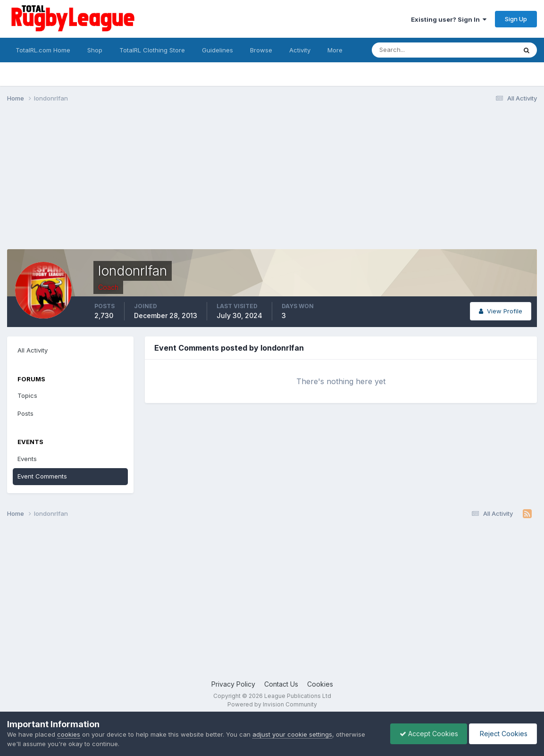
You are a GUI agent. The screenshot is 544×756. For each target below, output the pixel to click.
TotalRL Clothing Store (152, 50)
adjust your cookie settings (292, 734)
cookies (69, 734)
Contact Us (281, 684)
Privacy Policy (233, 684)
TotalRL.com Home (43, 50)
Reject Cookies (502, 734)
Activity (300, 50)
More (335, 50)
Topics (27, 395)
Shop (95, 50)
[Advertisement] (179, 183)
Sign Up (516, 19)
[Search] (418, 50)
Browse (261, 50)
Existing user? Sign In (449, 19)
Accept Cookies (427, 734)
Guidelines (218, 50)
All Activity (33, 350)
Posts (25, 413)
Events (27, 459)
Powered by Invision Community (272, 704)
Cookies (320, 684)
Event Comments (42, 476)
